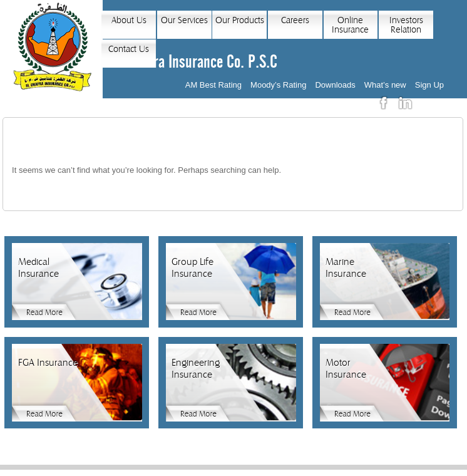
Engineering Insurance (196, 369)
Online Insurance (350, 25)
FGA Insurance (48, 363)
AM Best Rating (213, 85)
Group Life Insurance (192, 268)
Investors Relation (406, 25)
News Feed (290, 472)
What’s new (385, 85)
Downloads (335, 85)
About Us (129, 20)
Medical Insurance (38, 268)
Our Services (184, 20)
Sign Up (429, 85)
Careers (295, 20)
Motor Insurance (346, 369)
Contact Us (129, 49)
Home (135, 472)
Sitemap (329, 472)
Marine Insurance (346, 268)
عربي (431, 103)
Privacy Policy (174, 472)
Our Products (240, 20)
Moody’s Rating (278, 85)
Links (256, 472)
